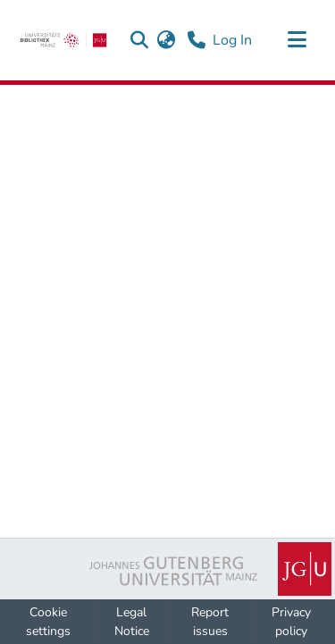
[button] (139, 40)
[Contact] (196, 40)
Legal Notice (132, 622)
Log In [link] (233, 40)
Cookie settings (48, 622)
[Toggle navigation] (297, 40)
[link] (63, 40)
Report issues (210, 622)
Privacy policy (291, 622)
